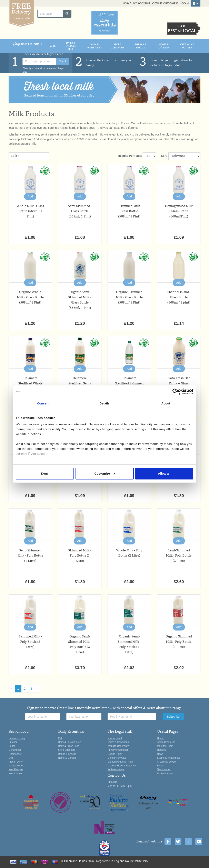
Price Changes (165, 774)
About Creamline (166, 742)
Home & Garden (164, 46)
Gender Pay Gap (117, 758)
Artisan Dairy (16, 762)
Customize (105, 473)
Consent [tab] (43, 403)
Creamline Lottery (187, 46)
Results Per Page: (130, 156)
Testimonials (164, 769)
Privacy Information (118, 750)
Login (185, 3)
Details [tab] (104, 403)
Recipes (162, 750)
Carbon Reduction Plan (120, 762)
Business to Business (169, 758)
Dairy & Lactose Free (71, 46)
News (160, 754)
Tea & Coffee (16, 766)
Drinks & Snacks (141, 46)
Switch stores (184, 29)
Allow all (164, 473)
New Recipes (16, 769)
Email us (112, 782)
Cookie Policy (115, 754)
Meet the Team (165, 746)
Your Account (115, 738)
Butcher (13, 742)
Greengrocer (15, 750)
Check (63, 62)
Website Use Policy (118, 746)
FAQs (160, 766)
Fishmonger (15, 754)
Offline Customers (165, 3)
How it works (16, 774)
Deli (11, 758)
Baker (12, 746)
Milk (53, 46)
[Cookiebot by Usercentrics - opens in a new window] (175, 392)
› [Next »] (38, 689)
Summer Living (17, 738)
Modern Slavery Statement (122, 766)
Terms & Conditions (118, 742)
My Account (142, 3)
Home (127, 3)
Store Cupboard (117, 46)
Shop (28, 44)
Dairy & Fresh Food (94, 46)
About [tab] (166, 403)
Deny (45, 473)
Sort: (164, 156)
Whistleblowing (116, 769)
